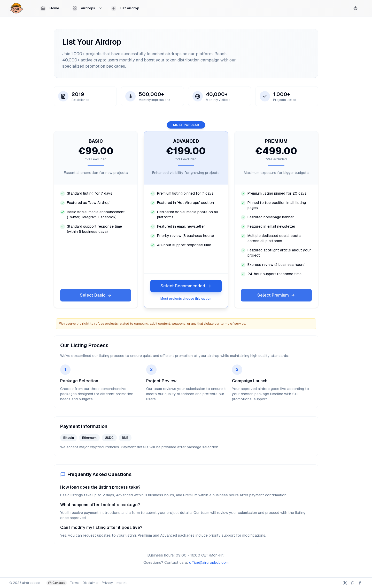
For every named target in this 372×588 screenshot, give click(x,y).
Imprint (121, 583)
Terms (75, 583)
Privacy (107, 583)
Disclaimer (91, 583)
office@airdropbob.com (209, 562)
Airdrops (88, 8)
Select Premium (276, 295)
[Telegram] (353, 583)
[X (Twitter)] (345, 583)
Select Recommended (186, 286)
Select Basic (96, 295)
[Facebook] (360, 583)
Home (50, 8)
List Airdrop (125, 8)
